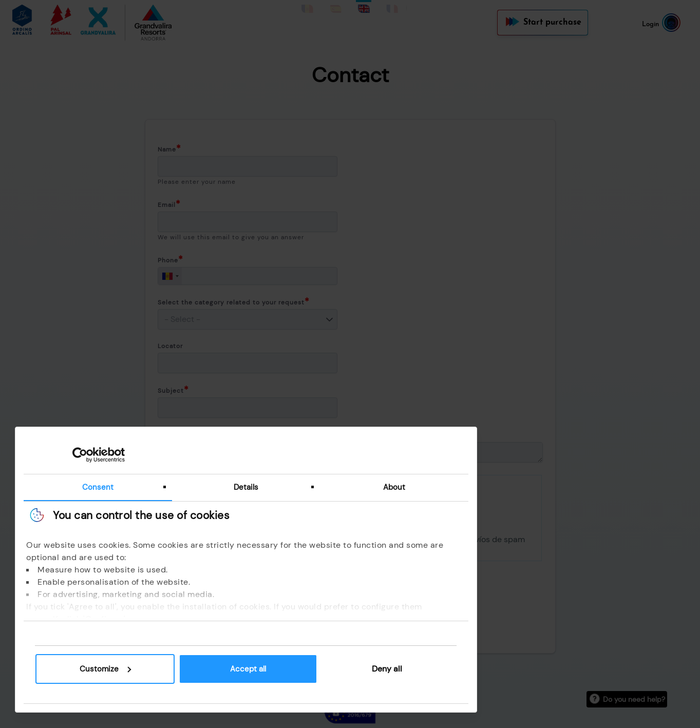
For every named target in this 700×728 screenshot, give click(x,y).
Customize (111, 669)
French (391, 5)
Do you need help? (634, 699)
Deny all (393, 669)
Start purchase (552, 23)
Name (167, 149)
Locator (170, 346)
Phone (168, 260)
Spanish (336, 5)
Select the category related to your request (231, 302)
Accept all (254, 669)
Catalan (308, 5)
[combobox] (170, 276)
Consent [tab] (103, 487)
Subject (171, 391)
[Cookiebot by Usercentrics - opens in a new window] (86, 454)
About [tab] (400, 487)
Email (167, 205)
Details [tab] (252, 487)
